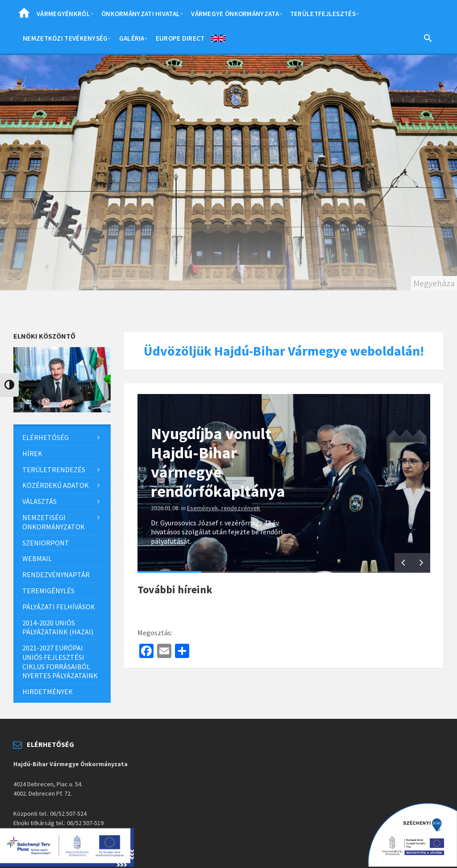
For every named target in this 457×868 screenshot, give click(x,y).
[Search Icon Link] (428, 40)
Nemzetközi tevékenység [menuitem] (65, 38)
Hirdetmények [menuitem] (48, 692)
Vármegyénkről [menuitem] (63, 14)
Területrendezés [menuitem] (54, 470)
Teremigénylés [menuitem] (48, 591)
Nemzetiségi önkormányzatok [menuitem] (54, 522)
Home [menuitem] (24, 16)
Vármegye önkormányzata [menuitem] (235, 14)
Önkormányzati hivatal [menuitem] (141, 14)
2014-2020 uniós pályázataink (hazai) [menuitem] (58, 627)
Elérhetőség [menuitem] (46, 437)
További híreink (175, 589)
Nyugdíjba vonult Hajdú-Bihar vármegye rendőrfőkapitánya (218, 463)
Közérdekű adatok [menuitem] (56, 485)
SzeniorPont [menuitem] (46, 543)
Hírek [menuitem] (32, 453)
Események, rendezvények (224, 508)
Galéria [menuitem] (132, 38)
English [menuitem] (218, 40)
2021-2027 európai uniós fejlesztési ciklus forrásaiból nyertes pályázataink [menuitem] (60, 662)
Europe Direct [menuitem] (180, 38)
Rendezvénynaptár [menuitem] (56, 574)
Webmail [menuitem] (37, 558)
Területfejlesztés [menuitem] (323, 14)
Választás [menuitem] (39, 501)
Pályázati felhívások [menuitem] (59, 607)
